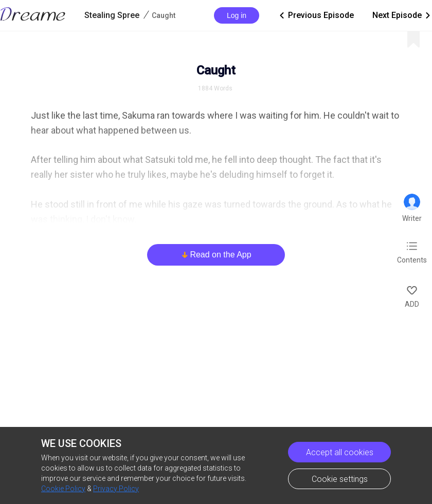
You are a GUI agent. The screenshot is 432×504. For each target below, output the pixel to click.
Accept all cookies (340, 452)
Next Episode (402, 15)
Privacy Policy (116, 489)
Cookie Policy (63, 489)
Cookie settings (340, 479)
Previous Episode (316, 15)
